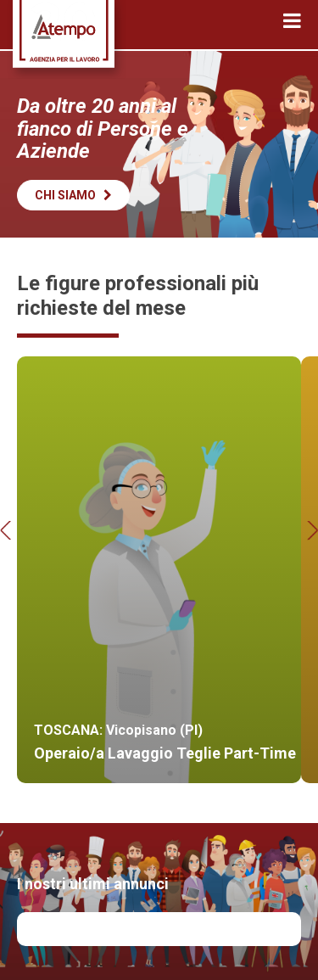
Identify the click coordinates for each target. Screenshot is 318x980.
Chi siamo (73, 195)
